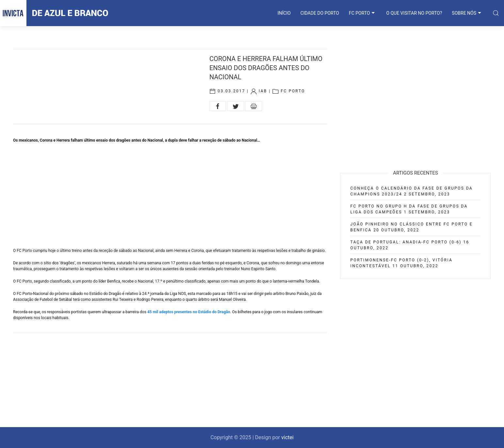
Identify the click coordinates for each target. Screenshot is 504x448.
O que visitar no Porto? (414, 13)
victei (288, 437)
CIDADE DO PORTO (320, 13)
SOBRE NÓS (467, 13)
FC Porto (293, 91)
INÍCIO (284, 13)
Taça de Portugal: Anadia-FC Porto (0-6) (406, 242)
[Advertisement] (170, 195)
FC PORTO (363, 13)
